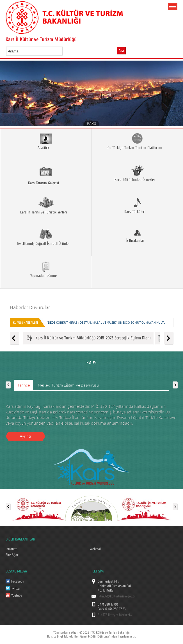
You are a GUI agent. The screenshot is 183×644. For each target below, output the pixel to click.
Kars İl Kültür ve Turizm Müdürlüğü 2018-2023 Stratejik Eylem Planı (88, 338)
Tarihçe (24, 385)
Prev (6, 95)
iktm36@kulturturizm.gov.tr (116, 596)
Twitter (16, 588)
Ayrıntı (25, 436)
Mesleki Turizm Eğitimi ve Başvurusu (68, 385)
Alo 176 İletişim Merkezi (114, 615)
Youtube (17, 595)
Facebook (18, 581)
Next (177, 95)
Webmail (96, 549)
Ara (121, 51)
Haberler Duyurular (30, 307)
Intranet (11, 549)
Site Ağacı (12, 555)
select (64, 51)
